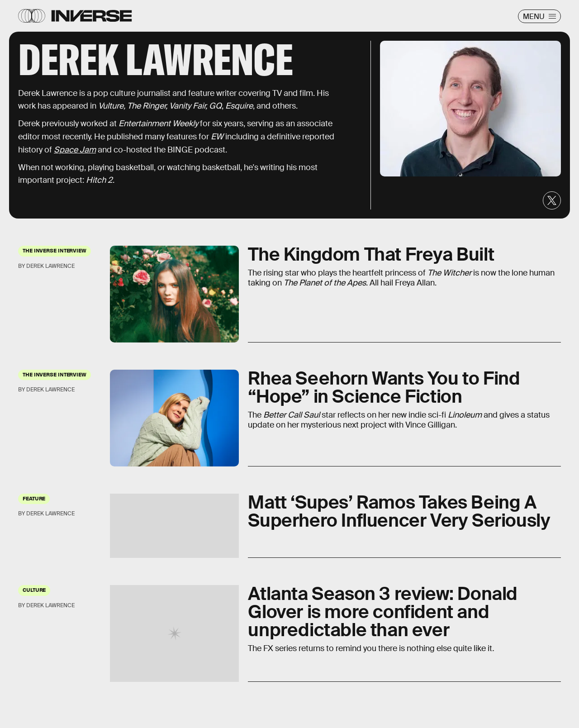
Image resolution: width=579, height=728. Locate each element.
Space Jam (75, 150)
